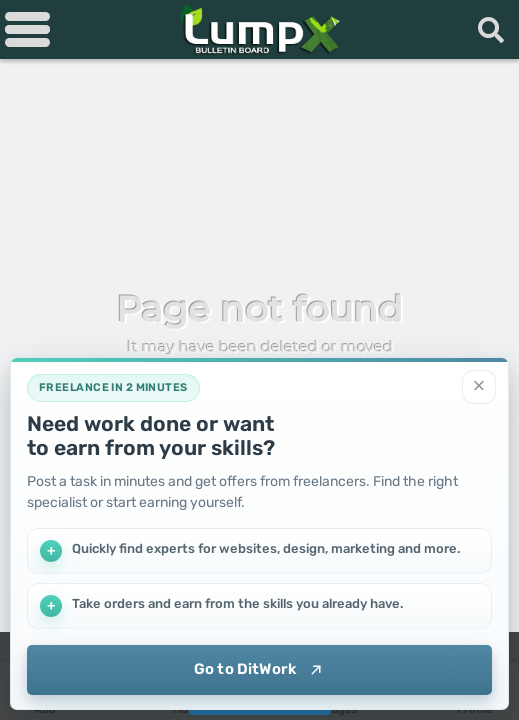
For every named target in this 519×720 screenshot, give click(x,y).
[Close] (479, 387)
